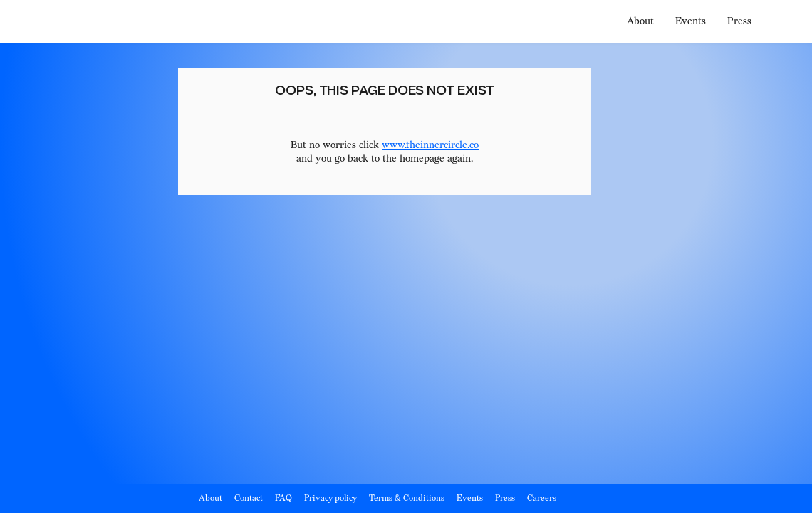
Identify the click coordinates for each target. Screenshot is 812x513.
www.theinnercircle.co (430, 145)
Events (691, 21)
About (640, 21)
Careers (542, 498)
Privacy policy (330, 498)
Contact (249, 498)
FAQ (283, 498)
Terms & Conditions (407, 498)
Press (739, 21)
